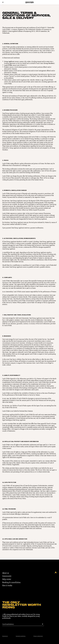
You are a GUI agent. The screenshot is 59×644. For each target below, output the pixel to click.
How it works (8, 585)
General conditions (21, 636)
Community (8, 576)
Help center (7, 579)
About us (6, 573)
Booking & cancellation (12, 582)
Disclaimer (5, 636)
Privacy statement (38, 636)
